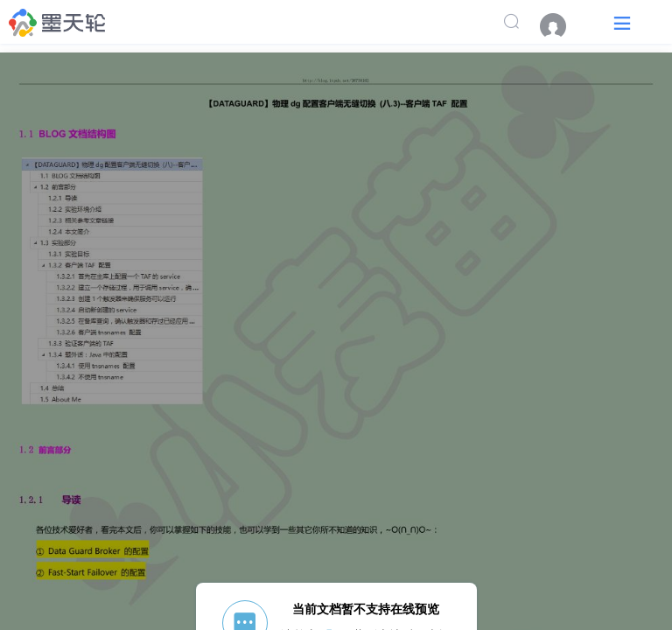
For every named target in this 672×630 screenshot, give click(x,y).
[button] (622, 22)
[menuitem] (562, 26)
